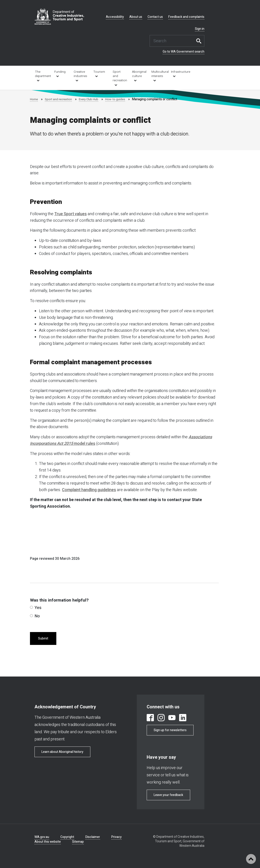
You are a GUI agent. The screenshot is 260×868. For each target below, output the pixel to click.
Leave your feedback (168, 795)
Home (34, 99)
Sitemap (78, 842)
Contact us (155, 17)
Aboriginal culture (139, 74)
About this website (48, 842)
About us (136, 17)
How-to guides (120, 99)
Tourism (99, 72)
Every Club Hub (92, 99)
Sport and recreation (119, 76)
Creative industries (80, 74)
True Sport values (71, 214)
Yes (36, 608)
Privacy (116, 837)
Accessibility (115, 17)
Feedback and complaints (186, 17)
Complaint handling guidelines (89, 490)
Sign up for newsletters (170, 730)
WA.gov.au (42, 837)
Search (200, 41)
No (35, 616)
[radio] (31, 607)
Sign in (200, 29)
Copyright (67, 837)
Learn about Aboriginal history (62, 752)
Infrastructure (178, 72)
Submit (43, 638)
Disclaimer (93, 837)
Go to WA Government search (184, 52)
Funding (60, 72)
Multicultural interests (158, 74)
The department (42, 74)
